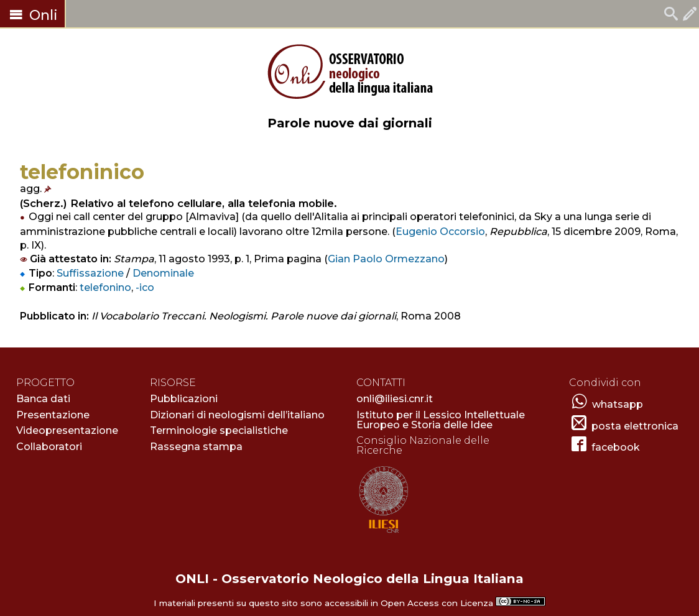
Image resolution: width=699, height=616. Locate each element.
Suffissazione (90, 273)
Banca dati (43, 399)
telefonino (105, 287)
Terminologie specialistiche (219, 430)
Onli (32, 15)
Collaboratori (49, 447)
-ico (145, 287)
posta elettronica (635, 426)
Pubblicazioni (184, 399)
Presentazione (53, 415)
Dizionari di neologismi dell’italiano (237, 415)
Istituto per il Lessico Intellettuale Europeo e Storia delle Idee (441, 420)
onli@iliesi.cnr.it (395, 399)
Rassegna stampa (196, 447)
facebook (616, 447)
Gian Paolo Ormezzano (386, 259)
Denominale (163, 273)
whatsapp (618, 404)
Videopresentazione (67, 430)
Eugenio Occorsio (440, 232)
